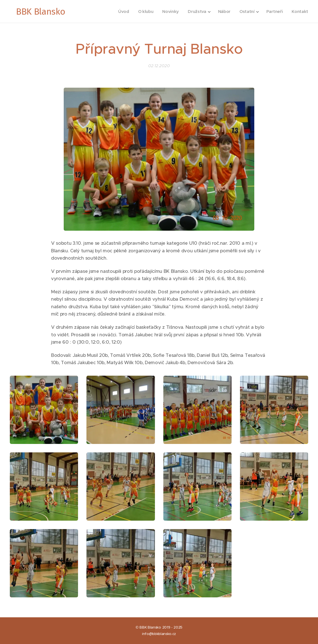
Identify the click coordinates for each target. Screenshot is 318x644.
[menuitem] (121, 12)
